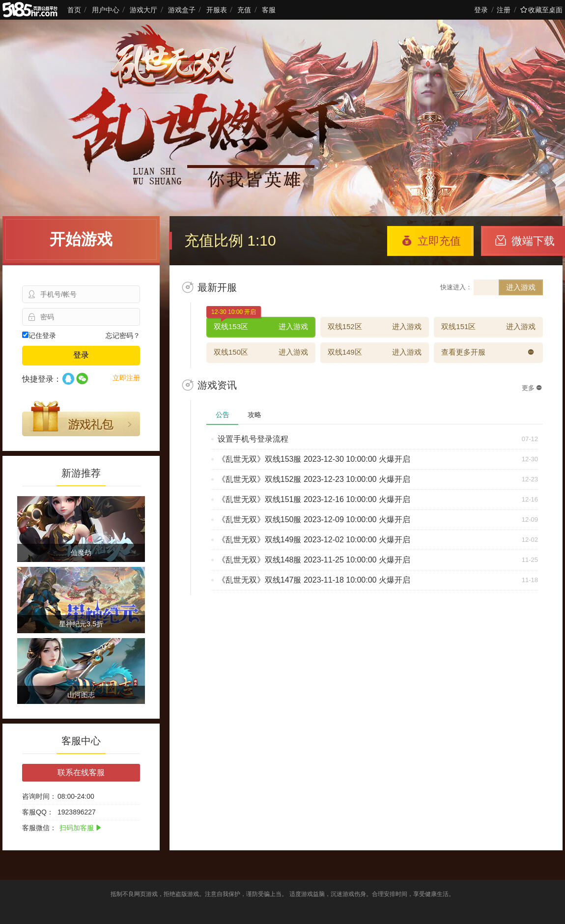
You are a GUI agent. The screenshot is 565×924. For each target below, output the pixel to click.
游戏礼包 (81, 419)
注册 (504, 10)
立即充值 (431, 241)
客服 (269, 10)
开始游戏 (81, 239)
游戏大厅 (143, 10)
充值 (244, 10)
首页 (74, 10)
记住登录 (39, 336)
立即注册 (126, 378)
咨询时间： (39, 796)
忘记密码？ (123, 336)
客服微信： (39, 828)
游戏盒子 (182, 10)
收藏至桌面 (541, 10)
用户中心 (106, 10)
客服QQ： (38, 812)
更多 (532, 388)
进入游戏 (521, 287)
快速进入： (456, 287)
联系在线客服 (81, 772)
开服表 (217, 10)
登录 (481, 10)
